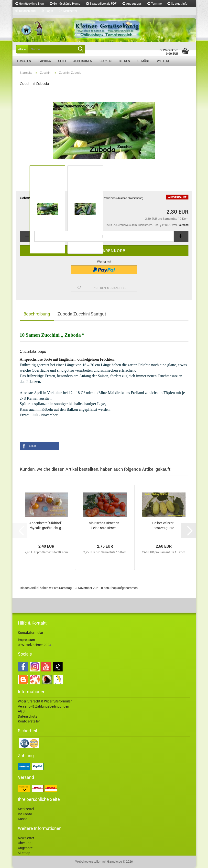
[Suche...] (22, 49)
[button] (26, 11)
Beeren (124, 61)
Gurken (105, 61)
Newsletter (26, 838)
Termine (154, 4)
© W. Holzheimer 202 (34, 645)
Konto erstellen (29, 721)
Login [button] (47, 11)
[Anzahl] (104, 236)
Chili (62, 61)
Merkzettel (68, 11)
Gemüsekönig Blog (30, 4)
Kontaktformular (31, 633)
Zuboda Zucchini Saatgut (82, 314)
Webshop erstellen (88, 862)
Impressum (26, 640)
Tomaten (24, 61)
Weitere (163, 61)
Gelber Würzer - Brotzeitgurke (164, 525)
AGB (21, 711)
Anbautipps (132, 4)
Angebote (25, 848)
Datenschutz (27, 716)
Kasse (22, 819)
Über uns (25, 843)
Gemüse (143, 61)
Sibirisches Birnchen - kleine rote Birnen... (105, 525)
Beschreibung (37, 314)
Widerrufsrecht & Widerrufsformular (45, 701)
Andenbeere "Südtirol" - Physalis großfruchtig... (46, 525)
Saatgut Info (177, 4)
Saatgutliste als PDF (101, 4)
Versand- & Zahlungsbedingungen (44, 706)
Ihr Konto (25, 814)
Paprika (45, 61)
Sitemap (24, 853)
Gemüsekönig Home (65, 4)
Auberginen (83, 61)
